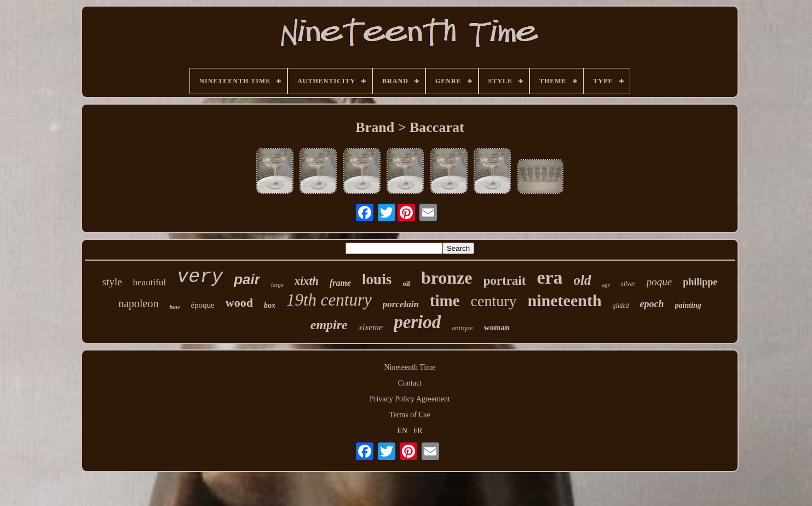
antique (462, 328)
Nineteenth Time (410, 367)
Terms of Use (410, 415)
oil (406, 283)
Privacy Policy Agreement (410, 399)
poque (659, 282)
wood (239, 303)
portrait (505, 281)
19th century (329, 300)
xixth (307, 281)
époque (202, 305)
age (606, 285)
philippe (700, 282)
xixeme (371, 327)
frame (340, 283)
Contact (410, 383)
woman (497, 327)
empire (329, 325)
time (445, 301)
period (417, 322)
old (583, 280)
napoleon (138, 303)
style (112, 282)
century (494, 301)
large (277, 285)
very (200, 277)
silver (628, 284)
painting (688, 305)
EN (402, 431)
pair (247, 279)
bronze (447, 278)
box (270, 305)
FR (418, 431)
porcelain (401, 304)
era (549, 277)
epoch (652, 304)
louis (377, 279)
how (174, 307)
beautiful (149, 282)
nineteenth (565, 300)
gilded (621, 306)
